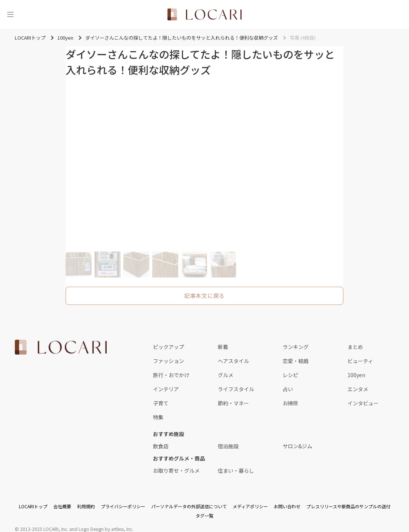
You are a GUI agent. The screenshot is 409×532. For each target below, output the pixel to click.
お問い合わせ (287, 506)
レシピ (290, 375)
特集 (158, 417)
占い (288, 389)
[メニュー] (10, 14)
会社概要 (62, 506)
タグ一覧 (204, 516)
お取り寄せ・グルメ (176, 471)
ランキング (296, 347)
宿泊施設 (228, 446)
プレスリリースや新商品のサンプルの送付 (348, 506)
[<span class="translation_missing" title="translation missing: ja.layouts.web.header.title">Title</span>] (204, 14)
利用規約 (86, 506)
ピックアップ (169, 347)
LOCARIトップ (33, 506)
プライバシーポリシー (123, 506)
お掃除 (290, 403)
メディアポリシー (250, 506)
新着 (223, 347)
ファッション (169, 361)
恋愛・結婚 (296, 361)
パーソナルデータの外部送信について (189, 506)
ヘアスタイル (233, 361)
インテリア (166, 389)
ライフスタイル (236, 389)
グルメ (226, 375)
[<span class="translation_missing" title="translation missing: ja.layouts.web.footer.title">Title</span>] (61, 347)
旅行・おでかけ (171, 375)
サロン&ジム (297, 446)
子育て (161, 403)
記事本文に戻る (204, 295)
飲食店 (161, 446)
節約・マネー (233, 403)
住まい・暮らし (236, 471)
